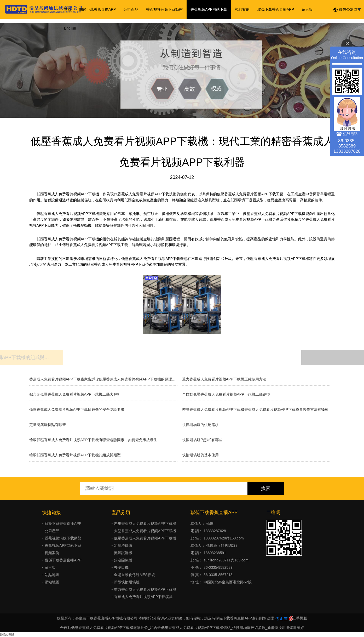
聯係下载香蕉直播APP (276, 9)
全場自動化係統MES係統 (134, 575)
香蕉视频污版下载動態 (164, 9)
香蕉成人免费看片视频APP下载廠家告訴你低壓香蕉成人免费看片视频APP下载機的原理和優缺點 (103, 379)
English (70, 28)
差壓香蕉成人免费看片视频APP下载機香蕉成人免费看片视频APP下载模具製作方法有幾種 (255, 409)
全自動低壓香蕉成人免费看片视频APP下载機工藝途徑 (226, 394)
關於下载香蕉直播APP (97, 9)
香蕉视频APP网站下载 (209, 9)
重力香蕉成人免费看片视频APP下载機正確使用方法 (224, 379)
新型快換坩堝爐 (127, 582)
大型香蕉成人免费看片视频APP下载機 (145, 531)
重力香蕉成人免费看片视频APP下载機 (145, 589)
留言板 (307, 9)
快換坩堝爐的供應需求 (200, 425)
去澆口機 (121, 567)
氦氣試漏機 (123, 553)
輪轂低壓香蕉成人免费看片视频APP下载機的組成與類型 (75, 455)
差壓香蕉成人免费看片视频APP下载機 (145, 524)
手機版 (302, 618)
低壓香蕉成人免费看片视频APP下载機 (145, 538)
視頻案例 (242, 9)
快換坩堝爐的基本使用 (200, 455)
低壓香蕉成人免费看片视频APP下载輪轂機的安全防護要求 (77, 409)
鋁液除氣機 (123, 560)
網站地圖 (52, 582)
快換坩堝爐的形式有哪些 (202, 440)
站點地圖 (52, 575)
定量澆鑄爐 (123, 545)
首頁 (68, 9)
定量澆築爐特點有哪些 (48, 425)
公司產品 (131, 9)
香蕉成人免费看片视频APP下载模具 (143, 597)
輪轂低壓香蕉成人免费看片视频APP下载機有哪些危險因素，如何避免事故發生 (93, 440)
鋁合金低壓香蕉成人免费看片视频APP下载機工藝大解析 (75, 394)
